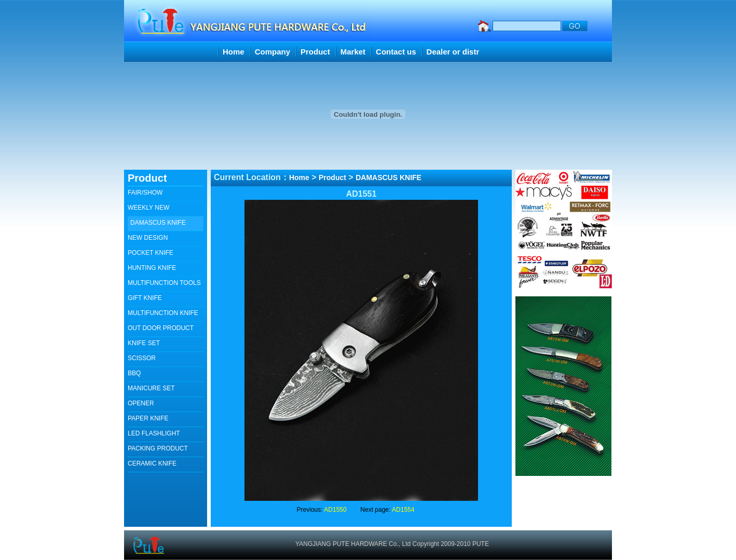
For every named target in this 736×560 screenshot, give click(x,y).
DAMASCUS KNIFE (158, 223)
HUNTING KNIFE (152, 268)
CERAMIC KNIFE (152, 463)
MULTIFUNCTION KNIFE (163, 313)
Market (353, 52)
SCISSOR (142, 358)
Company (272, 52)
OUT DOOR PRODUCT (161, 328)
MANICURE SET (151, 388)
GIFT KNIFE (145, 298)
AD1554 (403, 510)
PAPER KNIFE (148, 418)
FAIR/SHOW (145, 193)
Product (315, 52)
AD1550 (335, 510)
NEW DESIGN (148, 238)
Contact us (396, 52)
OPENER (141, 403)
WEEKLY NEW (148, 208)
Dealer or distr (453, 52)
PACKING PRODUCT (158, 448)
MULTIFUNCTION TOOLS (164, 283)
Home (234, 52)
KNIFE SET (144, 343)
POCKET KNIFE (151, 253)
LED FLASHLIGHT (154, 433)
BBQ (134, 373)
